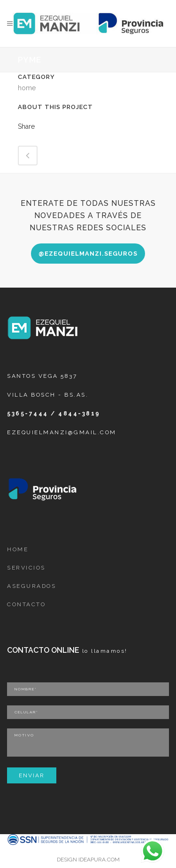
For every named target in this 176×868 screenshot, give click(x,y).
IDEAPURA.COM (99, 860)
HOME (18, 549)
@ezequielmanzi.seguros (88, 254)
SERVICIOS (26, 568)
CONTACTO (26, 604)
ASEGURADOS (31, 586)
